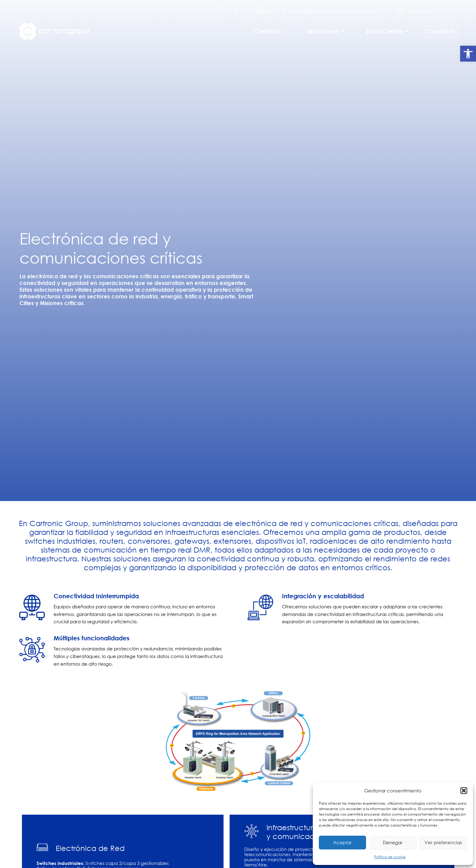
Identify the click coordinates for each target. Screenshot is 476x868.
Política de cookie (390, 857)
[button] (468, 54)
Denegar (393, 842)
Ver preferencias (443, 842)
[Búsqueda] (431, 11)
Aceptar (342, 842)
